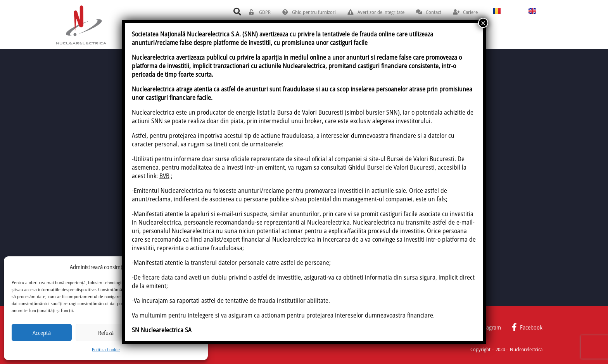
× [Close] (483, 23)
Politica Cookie (106, 349)
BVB (164, 176)
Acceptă (42, 333)
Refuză (106, 333)
